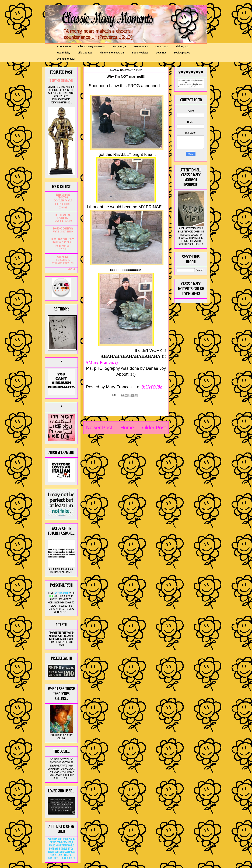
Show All (71, 269)
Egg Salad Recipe (63, 221)
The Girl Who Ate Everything (63, 217)
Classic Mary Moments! (92, 46)
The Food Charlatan (63, 229)
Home (127, 428)
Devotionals (141, 46)
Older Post (154, 428)
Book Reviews (140, 53)
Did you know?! (66, 59)
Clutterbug (63, 257)
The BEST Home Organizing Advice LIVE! (63, 262)
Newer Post (99, 428)
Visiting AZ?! (183, 46)
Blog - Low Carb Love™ (63, 239)
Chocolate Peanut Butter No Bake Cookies (63, 204)
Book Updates (182, 53)
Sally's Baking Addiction (63, 196)
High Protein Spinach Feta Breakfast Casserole (63, 246)
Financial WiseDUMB (112, 53)
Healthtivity (63, 53)
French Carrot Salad (63, 232)
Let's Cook (162, 46)
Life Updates (85, 53)
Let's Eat (161, 53)
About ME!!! (64, 46)
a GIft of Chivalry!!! (61, 81)
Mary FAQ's (120, 46)
